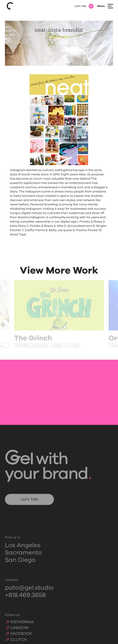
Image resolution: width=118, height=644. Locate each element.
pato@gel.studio (29, 592)
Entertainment (23, 347)
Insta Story (18, 226)
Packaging (57, 347)
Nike (60, 226)
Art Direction (41, 347)
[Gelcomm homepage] (12, 6)
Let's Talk (29, 504)
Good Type (18, 234)
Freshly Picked (87, 230)
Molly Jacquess (60, 230)
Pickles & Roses (91, 222)
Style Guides (73, 347)
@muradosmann (80, 226)
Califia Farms (35, 230)
